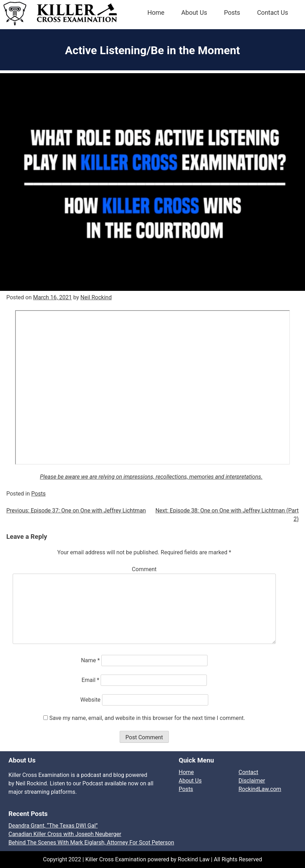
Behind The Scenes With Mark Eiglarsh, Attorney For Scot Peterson (91, 843)
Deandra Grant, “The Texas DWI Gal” (53, 826)
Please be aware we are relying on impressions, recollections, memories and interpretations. (151, 477)
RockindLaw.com (260, 789)
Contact (248, 772)
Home (156, 12)
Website (90, 700)
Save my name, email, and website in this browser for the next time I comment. (147, 718)
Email (90, 680)
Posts (232, 12)
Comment (144, 569)
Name (90, 660)
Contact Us (273, 12)
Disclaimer (252, 781)
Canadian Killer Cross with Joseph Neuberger (65, 834)
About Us (194, 12)
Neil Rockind (96, 297)
